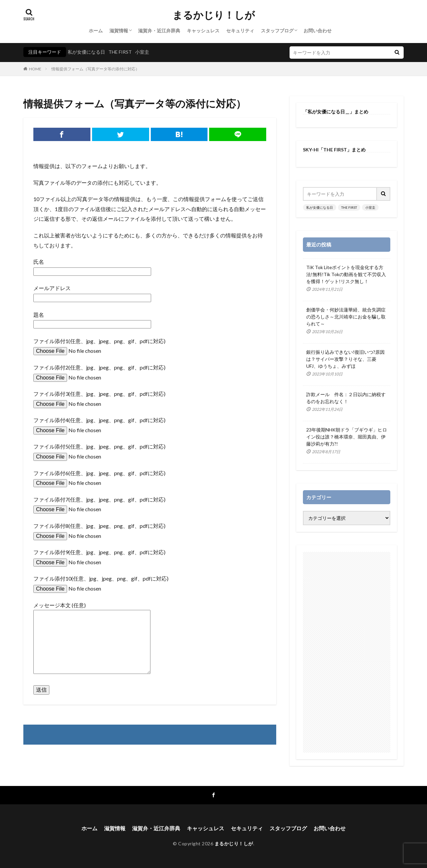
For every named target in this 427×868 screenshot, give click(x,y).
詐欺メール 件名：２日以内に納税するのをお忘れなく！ (346, 398)
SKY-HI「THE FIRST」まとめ (334, 150)
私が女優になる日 (86, 52)
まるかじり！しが (214, 15)
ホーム (96, 31)
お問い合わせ (318, 31)
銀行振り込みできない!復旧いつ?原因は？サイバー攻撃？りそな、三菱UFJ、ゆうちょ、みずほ (345, 359)
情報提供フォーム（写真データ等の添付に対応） (95, 69)
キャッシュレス (203, 31)
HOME (35, 69)
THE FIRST (120, 52)
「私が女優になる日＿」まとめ (336, 112)
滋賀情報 (119, 31)
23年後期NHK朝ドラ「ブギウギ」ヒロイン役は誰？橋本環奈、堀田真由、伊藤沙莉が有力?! (347, 437)
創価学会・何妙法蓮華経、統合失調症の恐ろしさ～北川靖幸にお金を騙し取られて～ (346, 317)
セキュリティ (240, 31)
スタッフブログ (277, 31)
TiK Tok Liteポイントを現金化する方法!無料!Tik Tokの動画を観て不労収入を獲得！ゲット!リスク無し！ (346, 274)
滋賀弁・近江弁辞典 (159, 31)
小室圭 (142, 52)
